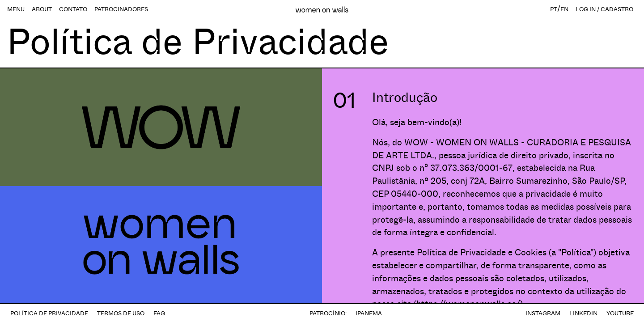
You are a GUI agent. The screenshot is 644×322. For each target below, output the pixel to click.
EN (564, 9)
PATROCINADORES (121, 9)
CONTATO (73, 9)
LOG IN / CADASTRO (604, 9)
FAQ (159, 313)
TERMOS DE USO (121, 313)
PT (554, 9)
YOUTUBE (620, 313)
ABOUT (42, 9)
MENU (16, 9)
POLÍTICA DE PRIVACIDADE (49, 313)
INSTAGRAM (543, 313)
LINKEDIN (583, 313)
